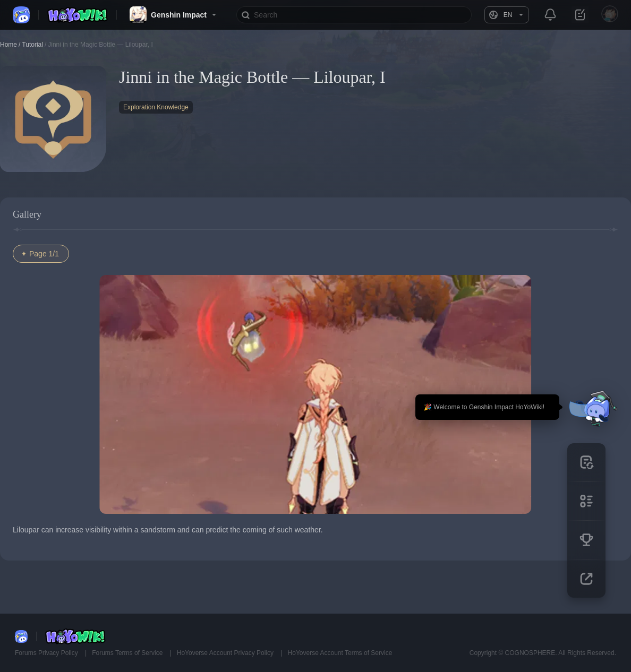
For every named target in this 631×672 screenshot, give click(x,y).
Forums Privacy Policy (47, 653)
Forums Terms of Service (128, 653)
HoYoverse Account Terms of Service (340, 653)
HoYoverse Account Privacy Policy (226, 653)
